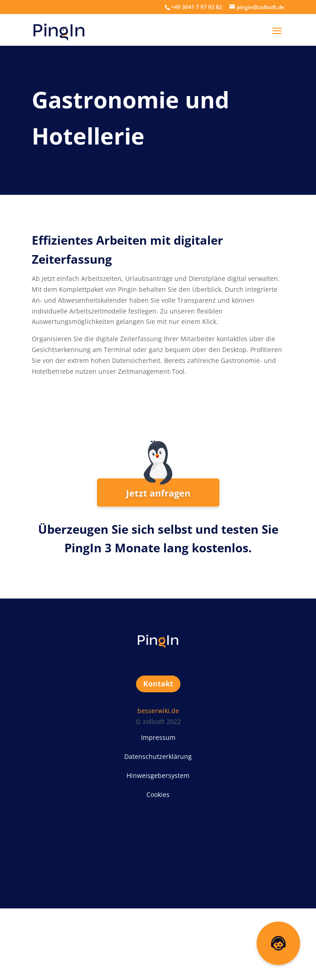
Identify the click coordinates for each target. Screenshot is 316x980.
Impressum (158, 737)
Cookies (158, 794)
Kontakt (158, 684)
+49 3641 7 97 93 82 (197, 7)
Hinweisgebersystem (158, 775)
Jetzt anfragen (158, 493)
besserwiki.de (158, 711)
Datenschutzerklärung (158, 756)
